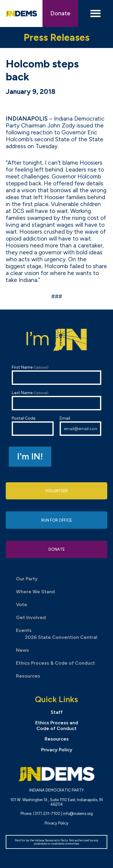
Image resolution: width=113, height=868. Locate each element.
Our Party (27, 579)
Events (24, 630)
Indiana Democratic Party (21, 13)
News (22, 650)
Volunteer (56, 491)
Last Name (57, 400)
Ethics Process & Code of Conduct (55, 663)
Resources (28, 676)
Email (81, 426)
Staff (57, 712)
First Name (57, 375)
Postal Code (33, 426)
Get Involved (31, 617)
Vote (22, 605)
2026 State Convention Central (61, 637)
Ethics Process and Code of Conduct (57, 726)
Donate (60, 13)
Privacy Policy (57, 750)
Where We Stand (35, 592)
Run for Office (57, 520)
